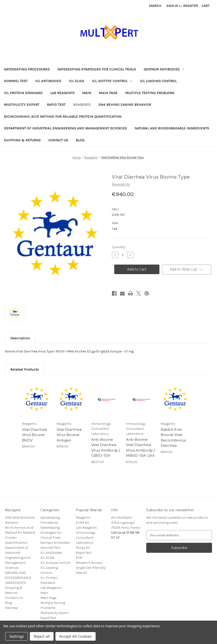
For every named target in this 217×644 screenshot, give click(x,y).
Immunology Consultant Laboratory (86, 538)
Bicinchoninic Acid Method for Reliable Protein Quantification (63, 117)
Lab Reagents (62, 93)
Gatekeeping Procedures (27, 69)
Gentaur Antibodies (164, 69)
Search (155, 6)
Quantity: (119, 247)
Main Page (108, 93)
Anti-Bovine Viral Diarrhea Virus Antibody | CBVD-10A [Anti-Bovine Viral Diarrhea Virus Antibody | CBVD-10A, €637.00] (106, 448)
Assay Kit (83, 548)
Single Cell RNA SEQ (91, 568)
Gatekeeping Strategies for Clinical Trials (97, 69)
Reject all (42, 636)
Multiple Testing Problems (150, 93)
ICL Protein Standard (23, 93)
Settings (17, 636)
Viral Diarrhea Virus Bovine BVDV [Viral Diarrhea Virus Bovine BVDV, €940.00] (35, 435)
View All (81, 573)
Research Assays (89, 563)
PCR (79, 558)
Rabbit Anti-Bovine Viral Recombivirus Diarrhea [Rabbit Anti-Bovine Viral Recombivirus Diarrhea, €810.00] (173, 438)
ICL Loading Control (158, 81)
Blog (80, 140)
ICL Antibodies (48, 81)
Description (20, 338)
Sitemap (11, 608)
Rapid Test (56, 105)
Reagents (82, 105)
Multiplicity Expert (22, 105)
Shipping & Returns (22, 140)
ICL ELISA (76, 81)
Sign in (172, 6)
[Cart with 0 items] (205, 6)
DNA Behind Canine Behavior (125, 105)
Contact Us (58, 140)
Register (190, 6)
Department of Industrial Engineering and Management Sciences (65, 128)
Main (87, 93)
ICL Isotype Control (112, 81)
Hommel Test (16, 81)
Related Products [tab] (25, 369)
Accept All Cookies (76, 636)
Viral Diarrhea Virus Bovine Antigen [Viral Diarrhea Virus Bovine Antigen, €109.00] (69, 435)
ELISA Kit (82, 523)
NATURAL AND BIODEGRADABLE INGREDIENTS (172, 128)
